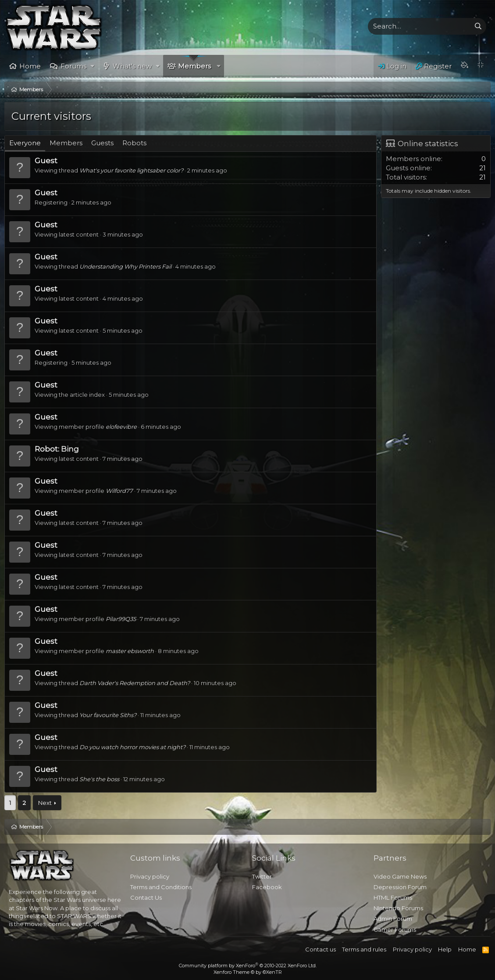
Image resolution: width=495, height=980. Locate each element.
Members (194, 66)
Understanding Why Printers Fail (125, 266)
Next (45, 803)
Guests (102, 143)
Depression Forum (400, 887)
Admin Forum (393, 919)
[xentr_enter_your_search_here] (419, 26)
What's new (132, 66)
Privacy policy (150, 876)
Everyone (25, 143)
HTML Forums (393, 897)
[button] (92, 66)
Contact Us (146, 897)
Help (445, 949)
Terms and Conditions (161, 887)
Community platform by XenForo (248, 966)
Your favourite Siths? (108, 715)
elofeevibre (121, 427)
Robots (134, 143)
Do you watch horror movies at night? (132, 747)
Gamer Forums (395, 930)
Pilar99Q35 (121, 619)
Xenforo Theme (248, 972)
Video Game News (400, 876)
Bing (70, 449)
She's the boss (99, 779)
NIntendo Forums (398, 908)
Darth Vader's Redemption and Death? (135, 683)
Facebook (267, 887)
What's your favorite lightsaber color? (131, 170)
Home (30, 66)
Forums (73, 66)
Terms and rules (364, 949)
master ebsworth (130, 651)
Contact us (321, 949)
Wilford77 (119, 491)
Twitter (262, 876)
